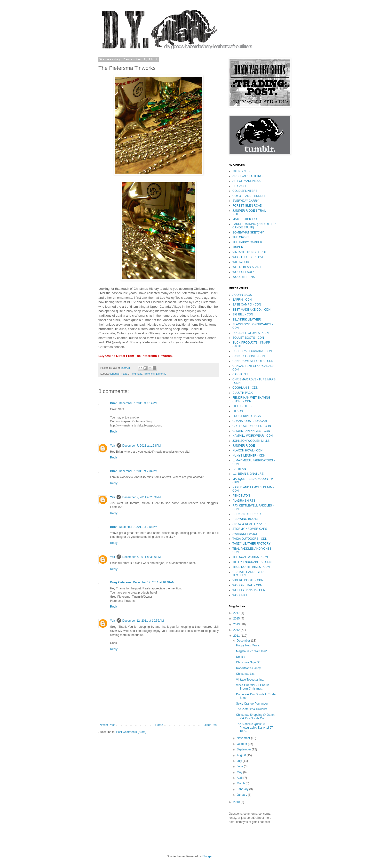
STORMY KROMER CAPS (250, 529)
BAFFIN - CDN (242, 300)
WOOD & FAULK (243, 272)
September (244, 749)
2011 (237, 636)
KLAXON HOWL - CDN (247, 450)
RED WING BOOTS (245, 519)
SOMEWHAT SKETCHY (248, 233)
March (241, 783)
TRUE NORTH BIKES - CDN (251, 567)
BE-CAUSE (240, 186)
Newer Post (107, 725)
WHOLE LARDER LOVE (248, 257)
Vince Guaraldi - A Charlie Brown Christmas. (253, 687)
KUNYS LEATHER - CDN (249, 456)
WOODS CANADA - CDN (249, 590)
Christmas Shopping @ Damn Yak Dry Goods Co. (255, 716)
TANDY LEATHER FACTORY (251, 544)
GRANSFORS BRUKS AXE (250, 421)
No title (241, 657)
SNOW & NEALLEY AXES (249, 524)
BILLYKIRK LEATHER (247, 320)
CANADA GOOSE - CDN (249, 356)
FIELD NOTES (242, 406)
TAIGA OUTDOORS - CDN (250, 539)
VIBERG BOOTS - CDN (248, 580)
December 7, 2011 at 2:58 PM (138, 527)
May (240, 772)
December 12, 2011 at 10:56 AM (143, 621)
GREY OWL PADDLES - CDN (252, 426)
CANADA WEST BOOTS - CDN (253, 361)
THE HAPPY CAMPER (247, 242)
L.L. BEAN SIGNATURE (248, 474)
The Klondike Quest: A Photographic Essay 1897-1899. (255, 727)
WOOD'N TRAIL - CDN (247, 585)
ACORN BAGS (242, 295)
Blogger (207, 856)
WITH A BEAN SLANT (247, 267)
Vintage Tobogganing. (250, 680)
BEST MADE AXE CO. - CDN (251, 310)
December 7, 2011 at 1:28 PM (142, 446)
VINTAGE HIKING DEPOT (249, 252)
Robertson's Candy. (249, 668)
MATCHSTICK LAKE (246, 219)
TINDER (238, 247)
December (244, 641)
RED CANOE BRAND (247, 514)
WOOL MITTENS (244, 277)
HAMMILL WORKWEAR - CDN (253, 436)
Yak (113, 446)
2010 (237, 802)
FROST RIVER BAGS (247, 416)
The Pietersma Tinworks (252, 709)
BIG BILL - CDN (243, 314)
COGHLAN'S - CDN (245, 388)
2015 (237, 619)
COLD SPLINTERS (245, 191)
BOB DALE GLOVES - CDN (250, 333)
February (243, 789)
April (240, 778)
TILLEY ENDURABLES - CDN (252, 562)
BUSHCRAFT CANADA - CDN (252, 351)
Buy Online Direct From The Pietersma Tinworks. (135, 356)
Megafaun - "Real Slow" (251, 651)
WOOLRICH (240, 595)
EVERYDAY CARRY (246, 201)
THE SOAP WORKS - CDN (250, 557)
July (240, 761)
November (244, 738)
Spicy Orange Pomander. (252, 704)
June (240, 766)
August (242, 755)
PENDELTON (241, 496)
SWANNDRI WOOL (245, 534)
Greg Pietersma (121, 582)
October (242, 744)
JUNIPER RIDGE (244, 446)
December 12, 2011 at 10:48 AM (154, 582)
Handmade (136, 374)
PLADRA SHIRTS (244, 501)
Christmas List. (246, 674)
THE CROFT (241, 237)
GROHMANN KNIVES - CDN (251, 431)
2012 (237, 630)
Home (159, 725)
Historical (149, 374)
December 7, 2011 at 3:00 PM (142, 557)
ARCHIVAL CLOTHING (247, 176)
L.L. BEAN (239, 469)
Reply (114, 432)
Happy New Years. (248, 645)
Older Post (210, 725)
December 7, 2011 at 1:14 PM (138, 403)
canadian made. (119, 374)
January (242, 795)
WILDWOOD (241, 262)
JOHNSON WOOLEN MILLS (251, 441)
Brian (114, 403)
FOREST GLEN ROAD (247, 206)
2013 (237, 624)
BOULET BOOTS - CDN (248, 338)
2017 (237, 613)
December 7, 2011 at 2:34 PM (138, 471)
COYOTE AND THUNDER (249, 196)
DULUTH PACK (243, 393)
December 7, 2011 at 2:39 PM (142, 497)
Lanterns (161, 374)
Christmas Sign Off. (249, 662)
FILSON (238, 411)
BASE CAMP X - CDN (247, 305)
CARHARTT (240, 374)
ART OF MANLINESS (246, 181)
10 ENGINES (241, 171)
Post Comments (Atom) (131, 732)
